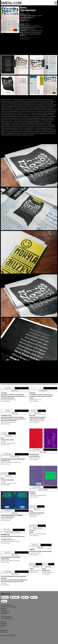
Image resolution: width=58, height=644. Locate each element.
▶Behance (4, 622)
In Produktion (8, 511)
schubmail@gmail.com (7, 619)
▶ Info (4, 601)
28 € (46, 545)
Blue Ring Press (43, 391)
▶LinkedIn (4, 625)
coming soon (8, 388)
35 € (22, 388)
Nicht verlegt (15, 574)
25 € (39, 564)
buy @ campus (8, 454)
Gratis (41, 506)
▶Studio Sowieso (7, 540)
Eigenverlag (15, 391)
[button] (56, 3)
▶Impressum (4, 632)
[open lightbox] (10, 23)
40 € (22, 511)
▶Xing (2, 627)
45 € (19, 530)
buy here (8, 411)
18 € (50, 487)
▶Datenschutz (5, 630)
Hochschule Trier (15, 457)
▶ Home (5, 597)
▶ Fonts (34, 597)
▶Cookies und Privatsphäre (8, 636)
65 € (42, 411)
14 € (22, 552)
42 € (12, 473)
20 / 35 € (22, 454)
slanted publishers (43, 490)
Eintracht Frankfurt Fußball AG (13, 532)
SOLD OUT (25, 39)
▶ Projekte (15, 597)
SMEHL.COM (11, 3)
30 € (12, 433)
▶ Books (25, 597)
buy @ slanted (36, 487)
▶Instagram (4, 624)
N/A (22, 572)
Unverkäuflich (8, 572)
